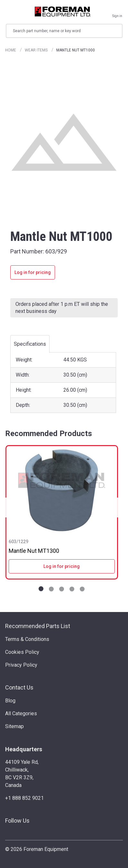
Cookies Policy (22, 652)
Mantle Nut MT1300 (34, 551)
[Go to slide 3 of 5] (62, 589)
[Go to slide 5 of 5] (82, 589)
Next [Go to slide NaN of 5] (116, 507)
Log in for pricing (33, 272)
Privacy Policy (21, 665)
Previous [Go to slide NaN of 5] (8, 507)
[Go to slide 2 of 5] (51, 589)
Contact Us (19, 687)
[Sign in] (117, 12)
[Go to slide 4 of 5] (72, 589)
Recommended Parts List (38, 626)
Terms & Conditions (27, 639)
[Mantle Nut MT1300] (62, 490)
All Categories (21, 713)
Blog (10, 701)
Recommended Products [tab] (49, 434)
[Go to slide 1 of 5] (41, 589)
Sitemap (14, 726)
